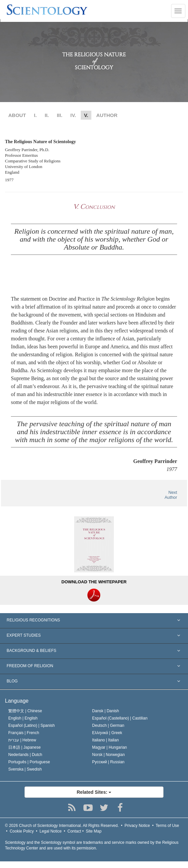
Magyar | (109, 747)
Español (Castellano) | (120, 718)
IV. (73, 115)
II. (47, 115)
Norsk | (108, 755)
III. (60, 115)
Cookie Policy (22, 831)
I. (35, 115)
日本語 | (24, 747)
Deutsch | (108, 725)
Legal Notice (50, 831)
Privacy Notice (137, 826)
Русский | (108, 762)
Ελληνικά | (107, 733)
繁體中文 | (25, 711)
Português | (29, 762)
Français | (24, 733)
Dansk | (105, 711)
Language (17, 701)
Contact (74, 831)
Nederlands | (25, 755)
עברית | (22, 740)
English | (23, 718)
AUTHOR (107, 115)
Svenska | (25, 769)
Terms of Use (167, 826)
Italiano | (105, 740)
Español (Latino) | (32, 725)
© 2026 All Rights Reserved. (62, 826)
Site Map (94, 831)
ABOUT (17, 115)
